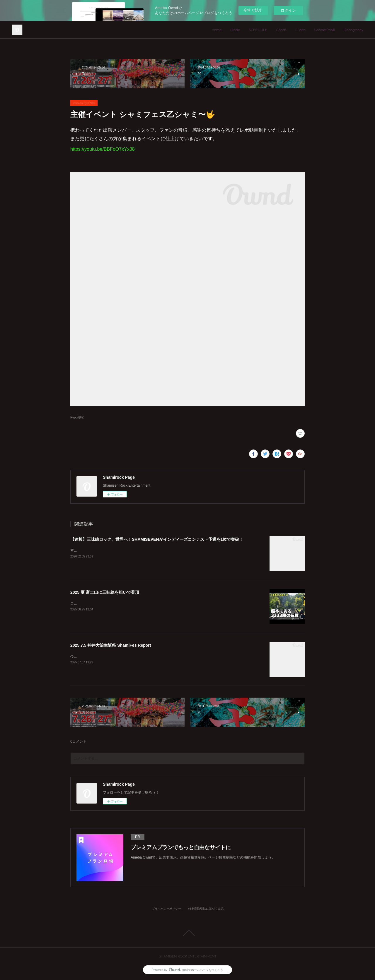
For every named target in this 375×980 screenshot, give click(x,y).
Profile (235, 30)
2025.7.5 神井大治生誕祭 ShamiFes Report (111, 645)
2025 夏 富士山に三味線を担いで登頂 (105, 592)
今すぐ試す (253, 10)
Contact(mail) (325, 30)
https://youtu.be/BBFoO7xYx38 (103, 149)
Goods (281, 30)
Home (217, 30)
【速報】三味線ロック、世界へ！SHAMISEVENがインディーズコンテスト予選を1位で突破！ (157, 539)
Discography (353, 30)
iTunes (300, 30)
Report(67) (77, 417)
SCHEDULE (258, 30)
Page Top (187, 933)
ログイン (288, 10)
